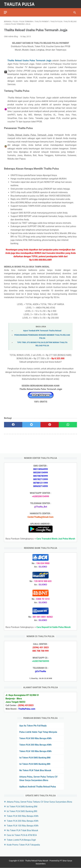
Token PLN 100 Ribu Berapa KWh (35, 751)
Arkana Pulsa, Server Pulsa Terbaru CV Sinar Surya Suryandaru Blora (39, 802)
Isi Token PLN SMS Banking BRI (35, 764)
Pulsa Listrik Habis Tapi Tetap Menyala (38, 732)
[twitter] (31, 424)
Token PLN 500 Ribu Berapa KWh (35, 738)
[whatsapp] (68, 424)
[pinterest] (50, 424)
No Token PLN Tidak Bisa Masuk (35, 770)
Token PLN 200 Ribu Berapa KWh (35, 745)
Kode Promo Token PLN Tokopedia (23, 845)
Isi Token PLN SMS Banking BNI (35, 758)
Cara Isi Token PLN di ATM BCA (22, 835)
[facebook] (13, 424)
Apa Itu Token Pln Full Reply (33, 726)
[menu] (6, 12)
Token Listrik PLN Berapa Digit (21, 840)
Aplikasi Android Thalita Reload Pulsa (38, 786)
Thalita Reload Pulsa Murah (37, 861)
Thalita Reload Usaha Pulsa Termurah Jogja (29, 60)
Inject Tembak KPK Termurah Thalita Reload (42, 330)
